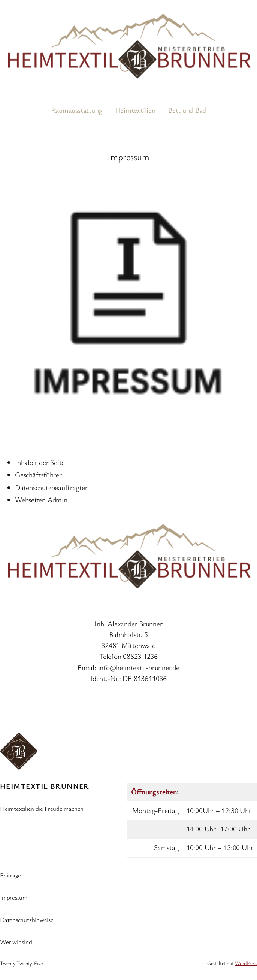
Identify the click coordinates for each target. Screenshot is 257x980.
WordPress (246, 963)
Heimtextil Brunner (45, 786)
